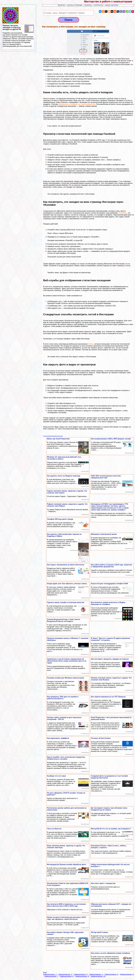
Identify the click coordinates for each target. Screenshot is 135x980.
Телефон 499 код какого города (60, 519)
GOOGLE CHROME (75, 5)
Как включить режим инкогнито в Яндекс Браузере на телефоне (108, 603)
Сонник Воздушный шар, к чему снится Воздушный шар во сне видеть (63, 620)
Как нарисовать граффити (58, 738)
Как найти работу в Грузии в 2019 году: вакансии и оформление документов (111, 566)
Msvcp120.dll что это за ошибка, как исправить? (111, 829)
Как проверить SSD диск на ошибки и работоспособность (63, 698)
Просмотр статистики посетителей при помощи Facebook (70, 76)
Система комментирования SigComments (53, 436)
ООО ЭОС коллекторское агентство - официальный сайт (106, 477)
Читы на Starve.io (54, 829)
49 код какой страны (100, 932)
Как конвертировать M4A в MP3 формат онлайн (111, 439)
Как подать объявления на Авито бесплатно (66, 565)
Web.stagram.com (54, 308)
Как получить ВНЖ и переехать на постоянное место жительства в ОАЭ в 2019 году (66, 905)
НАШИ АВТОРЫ (112, 5)
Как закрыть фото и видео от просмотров (64, 86)
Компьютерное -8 (67, 976)
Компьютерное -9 (82, 976)
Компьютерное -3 (81, 974)
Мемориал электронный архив (104, 534)
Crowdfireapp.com (54, 306)
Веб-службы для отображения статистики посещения (68, 81)
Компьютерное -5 (111, 974)
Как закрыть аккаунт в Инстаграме (83, 357)
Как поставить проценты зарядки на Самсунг (110, 659)
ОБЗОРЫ (88, 5)
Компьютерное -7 (51, 976)
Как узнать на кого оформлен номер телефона (110, 953)
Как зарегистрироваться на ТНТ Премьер (108, 697)
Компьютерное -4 (96, 974)
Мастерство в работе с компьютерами (110, 1)
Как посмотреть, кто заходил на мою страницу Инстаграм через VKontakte (77, 79)
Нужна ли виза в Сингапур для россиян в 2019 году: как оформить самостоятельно (66, 918)
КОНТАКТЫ (99, 5)
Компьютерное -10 (98, 976)
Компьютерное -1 (50, 974)
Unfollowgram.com (54, 301)
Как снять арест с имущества (103, 883)
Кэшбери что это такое (56, 776)
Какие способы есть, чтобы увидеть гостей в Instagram (69, 74)
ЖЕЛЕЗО (62, 5)
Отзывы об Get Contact (101, 738)
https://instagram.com (67, 403)
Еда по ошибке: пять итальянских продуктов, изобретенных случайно (66, 758)
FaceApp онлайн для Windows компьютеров (65, 678)
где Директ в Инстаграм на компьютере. (75, 273)
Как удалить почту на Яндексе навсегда (64, 476)
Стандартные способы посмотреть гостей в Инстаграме (69, 84)
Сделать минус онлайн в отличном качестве (66, 602)
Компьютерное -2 (65, 974)
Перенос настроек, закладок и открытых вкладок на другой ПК (18, 36)
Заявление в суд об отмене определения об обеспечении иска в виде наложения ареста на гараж (67, 661)
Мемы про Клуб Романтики (58, 439)
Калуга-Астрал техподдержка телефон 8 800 (109, 584)
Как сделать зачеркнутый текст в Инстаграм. (77, 194)
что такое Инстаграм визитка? (70, 126)
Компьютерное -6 (127, 974)
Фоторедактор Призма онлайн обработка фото (66, 865)
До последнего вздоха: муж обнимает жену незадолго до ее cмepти (109, 809)
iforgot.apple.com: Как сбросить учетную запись (67, 584)
